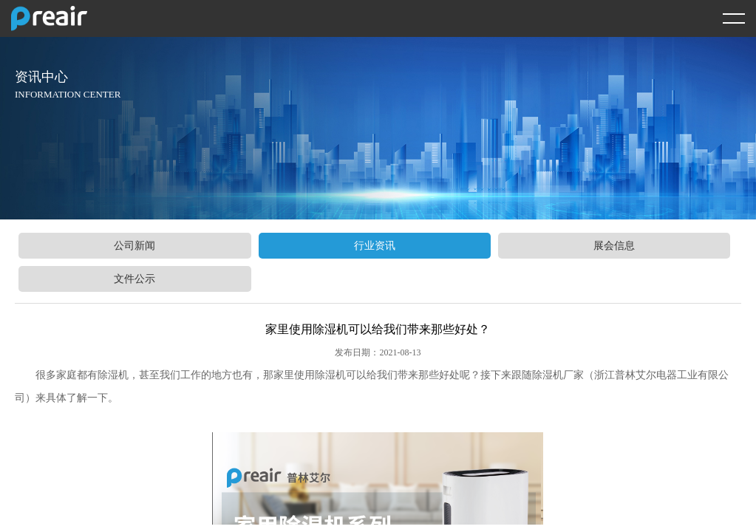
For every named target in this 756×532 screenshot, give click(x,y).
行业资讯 (375, 246)
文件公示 (134, 279)
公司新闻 (134, 246)
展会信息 (614, 246)
